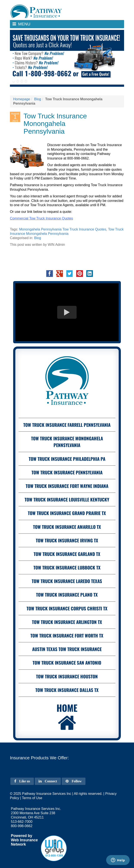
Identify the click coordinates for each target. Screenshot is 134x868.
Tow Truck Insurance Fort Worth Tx (67, 635)
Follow (74, 781)
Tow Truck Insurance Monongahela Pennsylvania (67, 442)
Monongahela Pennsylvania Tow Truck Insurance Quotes (63, 229)
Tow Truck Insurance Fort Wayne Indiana (67, 486)
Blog (38, 99)
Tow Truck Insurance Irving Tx (67, 540)
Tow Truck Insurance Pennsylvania (67, 472)
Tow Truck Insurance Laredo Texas (67, 581)
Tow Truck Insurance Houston (67, 676)
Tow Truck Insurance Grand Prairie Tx (67, 513)
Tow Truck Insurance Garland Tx (67, 554)
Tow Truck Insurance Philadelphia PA (67, 459)
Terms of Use (32, 798)
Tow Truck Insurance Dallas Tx (67, 690)
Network (18, 844)
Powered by (22, 836)
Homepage (22, 99)
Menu (26, 25)
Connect (48, 781)
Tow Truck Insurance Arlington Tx (67, 622)
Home (67, 717)
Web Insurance (24, 840)
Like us (22, 781)
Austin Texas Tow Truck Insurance (67, 649)
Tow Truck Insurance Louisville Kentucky (67, 499)
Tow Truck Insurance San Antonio (67, 663)
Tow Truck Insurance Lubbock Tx (67, 567)
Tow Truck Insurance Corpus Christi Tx (67, 608)
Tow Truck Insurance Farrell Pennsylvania (67, 425)
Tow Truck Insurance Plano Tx (67, 595)
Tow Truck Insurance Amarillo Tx (67, 527)
